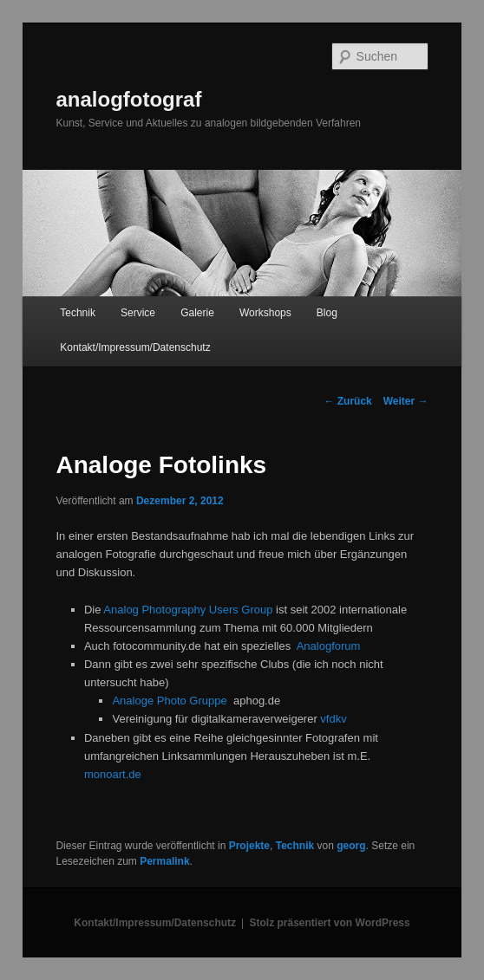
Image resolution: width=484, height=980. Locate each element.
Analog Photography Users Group (188, 610)
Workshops (265, 313)
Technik (78, 313)
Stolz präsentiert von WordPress (330, 923)
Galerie (197, 313)
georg (351, 846)
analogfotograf (128, 99)
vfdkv (333, 719)
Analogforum (329, 646)
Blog (327, 313)
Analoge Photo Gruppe (169, 701)
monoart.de (113, 774)
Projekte (249, 846)
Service (138, 313)
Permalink (164, 861)
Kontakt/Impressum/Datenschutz (135, 347)
